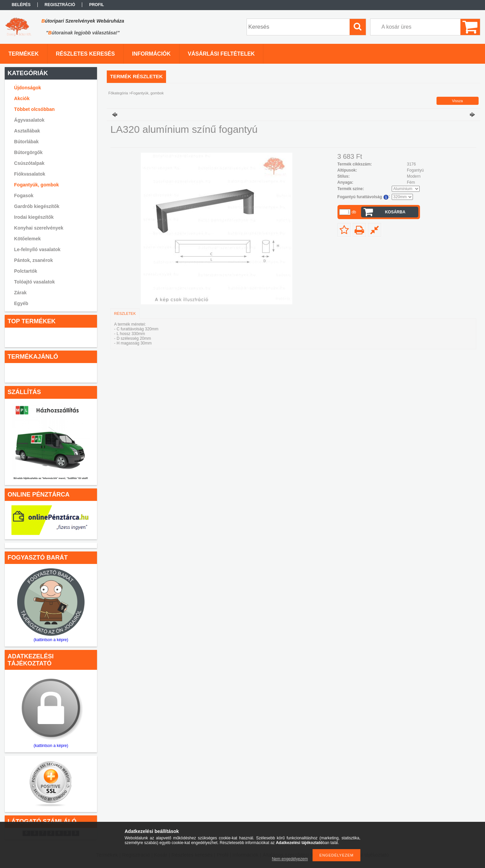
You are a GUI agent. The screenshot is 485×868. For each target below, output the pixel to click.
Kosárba (395, 212)
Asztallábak (27, 131)
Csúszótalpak (29, 163)
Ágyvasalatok (29, 120)
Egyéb (21, 303)
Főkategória (118, 93)
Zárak (20, 293)
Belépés (21, 5)
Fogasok (24, 196)
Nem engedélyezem (290, 859)
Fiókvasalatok (30, 174)
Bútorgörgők (28, 152)
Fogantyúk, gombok (37, 185)
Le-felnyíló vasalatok (37, 249)
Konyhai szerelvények (39, 228)
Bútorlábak (26, 142)
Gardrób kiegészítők (37, 206)
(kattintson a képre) (51, 640)
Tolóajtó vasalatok (35, 282)
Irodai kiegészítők (34, 217)
